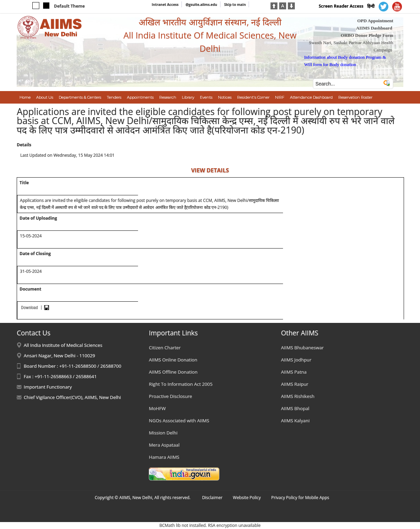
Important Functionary (48, 387)
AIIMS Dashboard (374, 28)
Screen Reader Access (341, 6)
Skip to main (235, 5)
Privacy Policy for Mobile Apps (300, 498)
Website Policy (247, 498)
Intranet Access (165, 5)
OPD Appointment (375, 21)
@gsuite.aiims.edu (201, 5)
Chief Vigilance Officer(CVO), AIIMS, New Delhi (72, 397)
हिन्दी (371, 6)
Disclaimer (212, 498)
